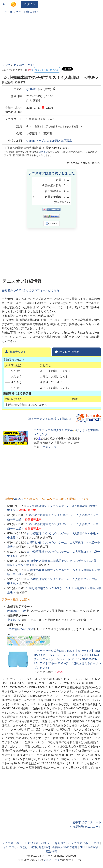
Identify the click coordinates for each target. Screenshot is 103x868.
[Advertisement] (26, 38)
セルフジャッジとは (15, 847)
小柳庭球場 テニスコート (86, 827)
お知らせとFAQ (40, 847)
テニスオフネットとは (85, 843)
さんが (17, 611)
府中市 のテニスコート (87, 822)
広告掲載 (52, 852)
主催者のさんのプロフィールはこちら (30, 290)
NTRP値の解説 (89, 847)
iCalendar (51, 223)
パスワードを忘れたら (55, 843)
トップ (6, 65)
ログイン (30, 4)
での (15, 620)
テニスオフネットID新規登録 (20, 12)
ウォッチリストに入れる (47, 70)
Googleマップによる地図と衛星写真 (49, 141)
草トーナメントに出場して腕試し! (50, 419)
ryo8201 (31, 89)
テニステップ (48, 447)
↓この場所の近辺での (21, 629)
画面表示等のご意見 (65, 847)
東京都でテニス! (24, 65)
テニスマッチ (52, 860)
